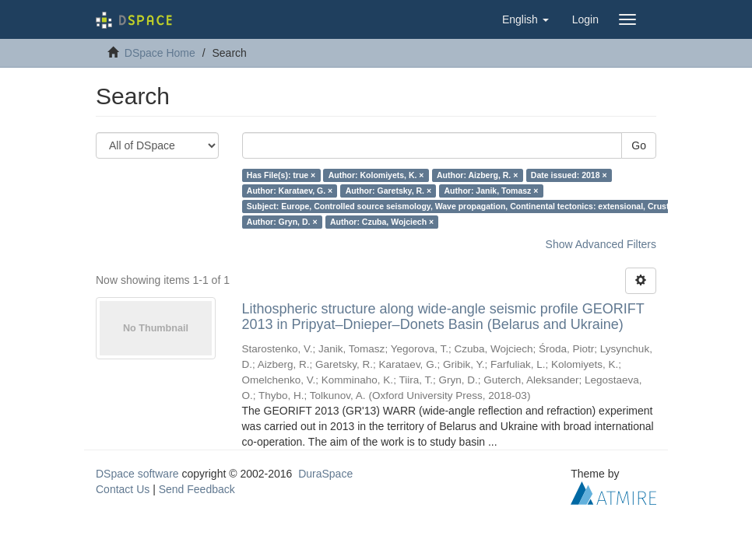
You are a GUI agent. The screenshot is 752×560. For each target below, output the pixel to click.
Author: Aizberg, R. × (477, 175)
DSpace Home (160, 53)
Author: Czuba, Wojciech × (382, 222)
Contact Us (123, 489)
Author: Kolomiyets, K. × (376, 175)
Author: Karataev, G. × (290, 191)
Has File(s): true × (281, 175)
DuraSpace (325, 474)
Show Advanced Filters (601, 244)
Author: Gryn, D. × (282, 222)
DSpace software (137, 474)
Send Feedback (197, 489)
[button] (525, 19)
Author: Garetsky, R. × (388, 191)
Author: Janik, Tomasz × (492, 191)
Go (639, 145)
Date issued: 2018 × (569, 175)
